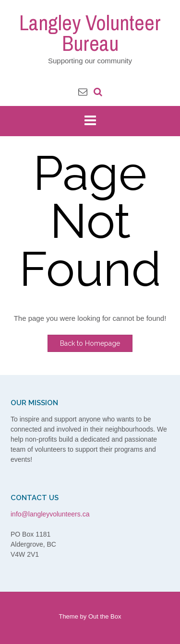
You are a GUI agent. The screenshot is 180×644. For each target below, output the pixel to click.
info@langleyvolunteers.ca (50, 514)
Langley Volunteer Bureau (90, 33)
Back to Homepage (90, 343)
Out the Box (105, 616)
